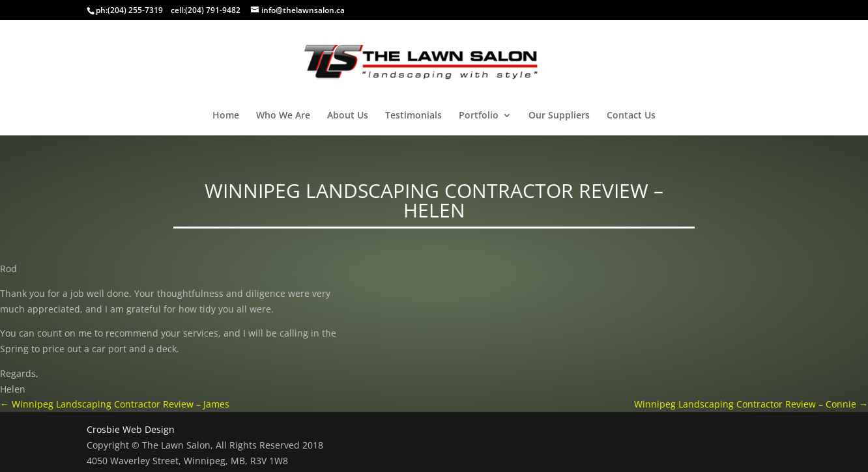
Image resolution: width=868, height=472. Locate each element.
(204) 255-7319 (135, 10)
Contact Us (631, 116)
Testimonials (413, 116)
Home (226, 116)
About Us (348, 116)
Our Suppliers (559, 116)
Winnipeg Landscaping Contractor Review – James (115, 404)
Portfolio (479, 116)
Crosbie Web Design (131, 429)
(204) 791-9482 (213, 10)
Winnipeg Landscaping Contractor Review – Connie (751, 404)
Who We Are (283, 116)
